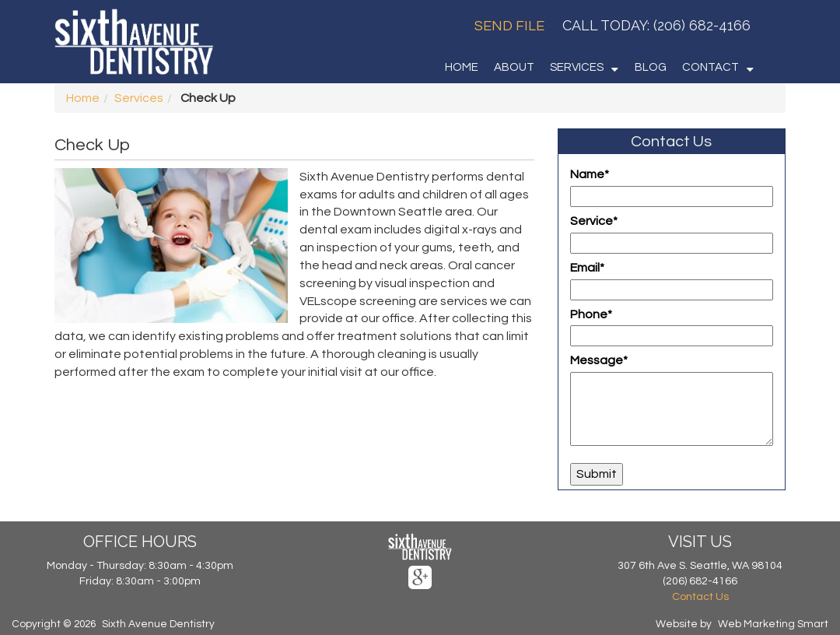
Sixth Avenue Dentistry (158, 624)
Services (139, 98)
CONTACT (710, 67)
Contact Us (700, 597)
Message (599, 360)
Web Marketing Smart (773, 624)
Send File (509, 26)
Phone (591, 314)
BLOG (651, 67)
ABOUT (514, 67)
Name (590, 174)
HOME (462, 67)
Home (83, 98)
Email (587, 268)
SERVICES (577, 67)
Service (594, 221)
